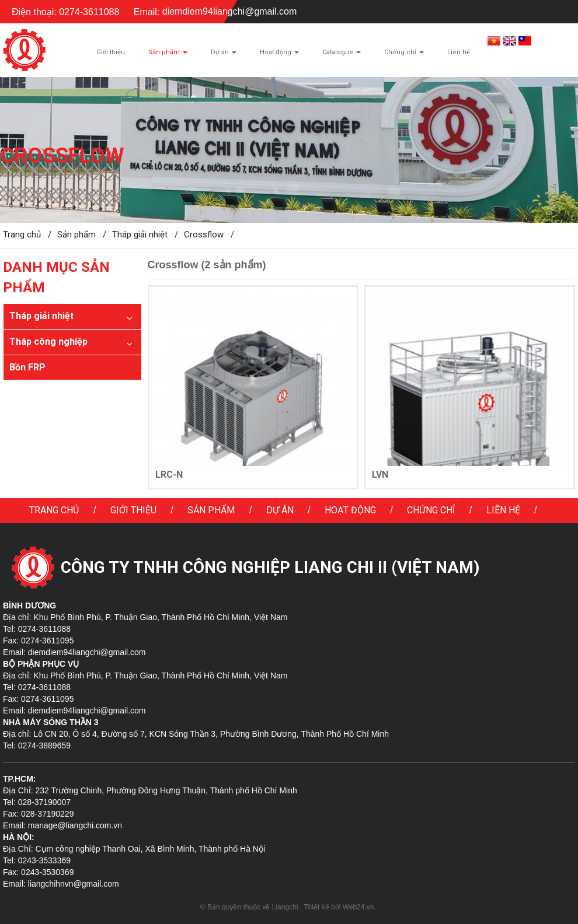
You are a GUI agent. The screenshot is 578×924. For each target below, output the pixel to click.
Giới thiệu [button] (111, 52)
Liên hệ (503, 510)
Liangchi (285, 907)
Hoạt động (350, 510)
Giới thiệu (133, 510)
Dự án (280, 510)
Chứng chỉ (431, 510)
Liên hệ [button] (459, 52)
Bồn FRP (27, 367)
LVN (380, 475)
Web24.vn (358, 907)
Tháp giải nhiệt (41, 316)
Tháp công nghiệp (48, 342)
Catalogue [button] (342, 55)
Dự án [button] (224, 55)
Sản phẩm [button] (168, 55)
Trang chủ (54, 510)
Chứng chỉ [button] (404, 55)
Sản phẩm (211, 510)
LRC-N (169, 475)
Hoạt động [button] (279, 55)
